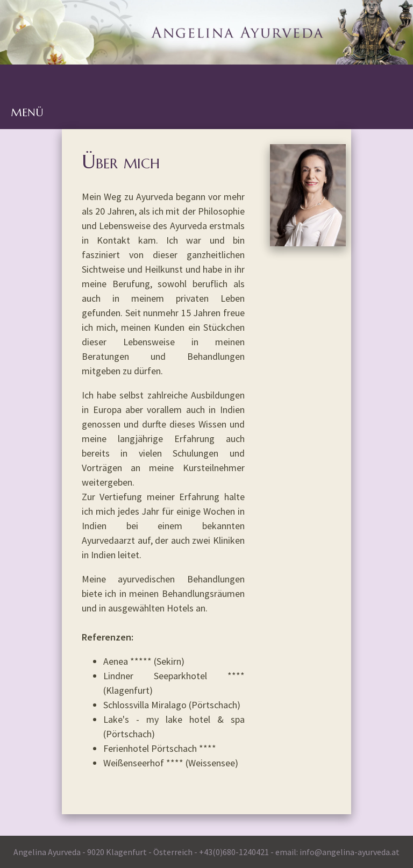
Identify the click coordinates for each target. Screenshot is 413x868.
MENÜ (27, 113)
